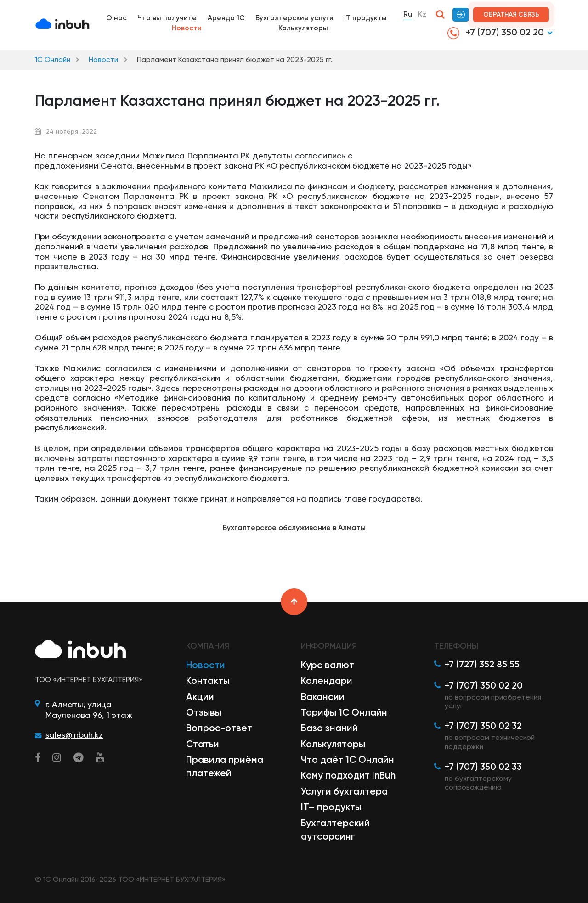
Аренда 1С (226, 18)
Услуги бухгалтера (344, 791)
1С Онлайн (53, 59)
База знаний (329, 728)
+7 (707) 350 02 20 (496, 33)
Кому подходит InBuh (348, 775)
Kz (422, 14)
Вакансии (323, 697)
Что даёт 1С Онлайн (348, 760)
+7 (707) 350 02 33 (483, 767)
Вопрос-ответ (219, 728)
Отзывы (204, 712)
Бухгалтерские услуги (294, 18)
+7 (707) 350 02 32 (483, 726)
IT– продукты (331, 807)
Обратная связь (511, 14)
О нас (116, 18)
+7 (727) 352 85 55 (482, 664)
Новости (187, 28)
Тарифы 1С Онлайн (344, 712)
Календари (327, 681)
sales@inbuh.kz (74, 735)
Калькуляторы (303, 28)
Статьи (203, 744)
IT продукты (365, 18)
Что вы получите (167, 18)
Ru (408, 14)
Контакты (208, 681)
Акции (200, 697)
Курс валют (328, 665)
